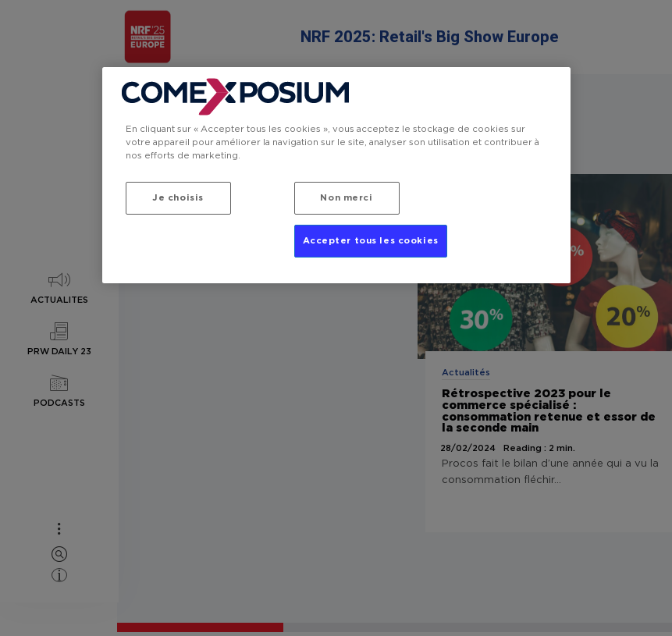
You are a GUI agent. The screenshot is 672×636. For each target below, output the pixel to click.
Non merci (346, 198)
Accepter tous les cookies (371, 241)
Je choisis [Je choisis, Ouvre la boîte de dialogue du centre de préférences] (178, 198)
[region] (336, 175)
